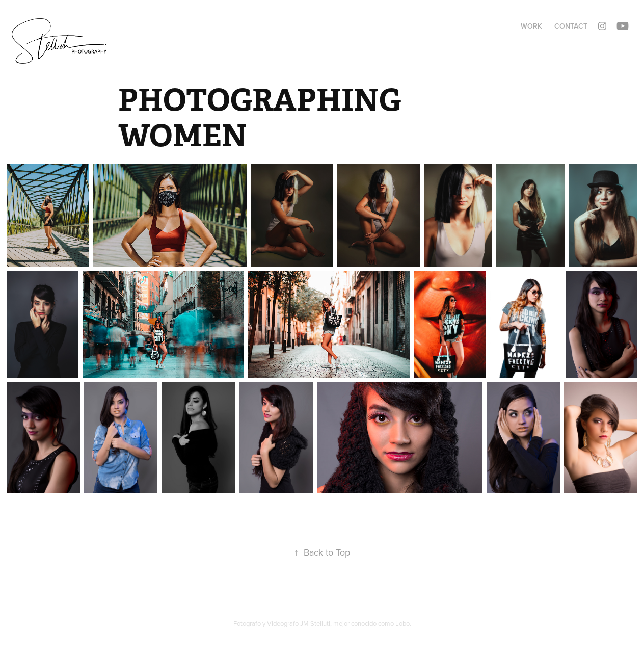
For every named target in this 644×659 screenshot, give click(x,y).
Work (531, 26)
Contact (571, 26)
